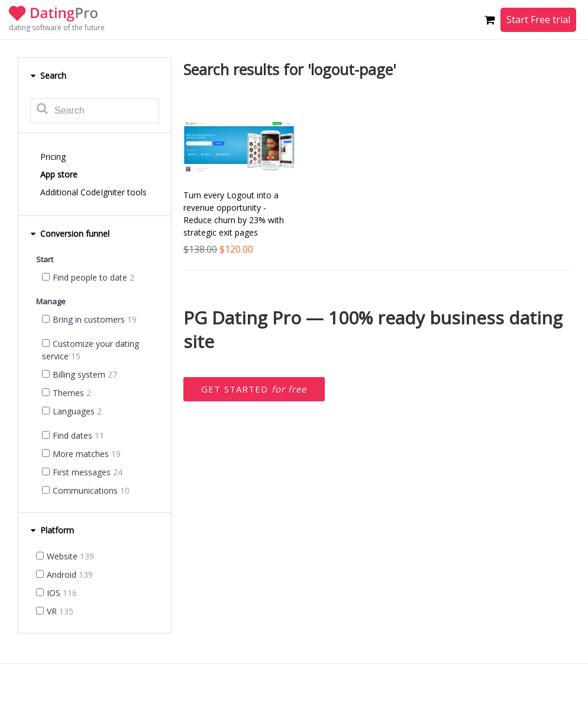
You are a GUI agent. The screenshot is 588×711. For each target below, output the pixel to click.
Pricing (53, 157)
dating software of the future (57, 28)
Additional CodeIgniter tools (93, 192)
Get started (254, 389)
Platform (52, 530)
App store (59, 174)
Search (48, 75)
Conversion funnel (70, 234)
